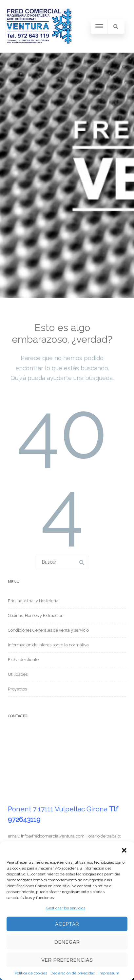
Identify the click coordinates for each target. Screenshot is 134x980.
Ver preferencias (67, 960)
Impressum (109, 973)
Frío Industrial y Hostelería (33, 601)
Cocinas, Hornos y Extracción (36, 615)
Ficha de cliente (23, 660)
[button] (124, 850)
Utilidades (18, 674)
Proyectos (17, 689)
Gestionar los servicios (66, 908)
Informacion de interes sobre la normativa (48, 645)
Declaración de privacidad (73, 973)
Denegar (67, 942)
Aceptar (67, 924)
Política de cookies (31, 973)
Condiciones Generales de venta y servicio (48, 630)
